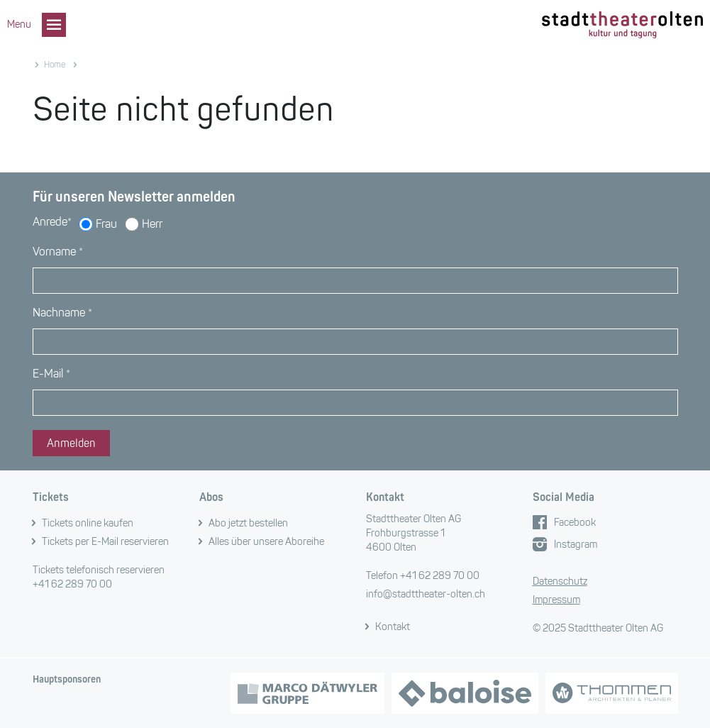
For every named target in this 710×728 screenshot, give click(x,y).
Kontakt (393, 627)
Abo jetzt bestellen (248, 523)
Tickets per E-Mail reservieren (105, 542)
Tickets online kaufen (88, 523)
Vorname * (58, 252)
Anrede (52, 222)
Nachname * (62, 313)
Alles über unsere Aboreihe (266, 542)
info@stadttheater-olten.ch (426, 594)
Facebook (575, 523)
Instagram (576, 545)
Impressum (556, 600)
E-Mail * (51, 374)
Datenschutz (560, 581)
